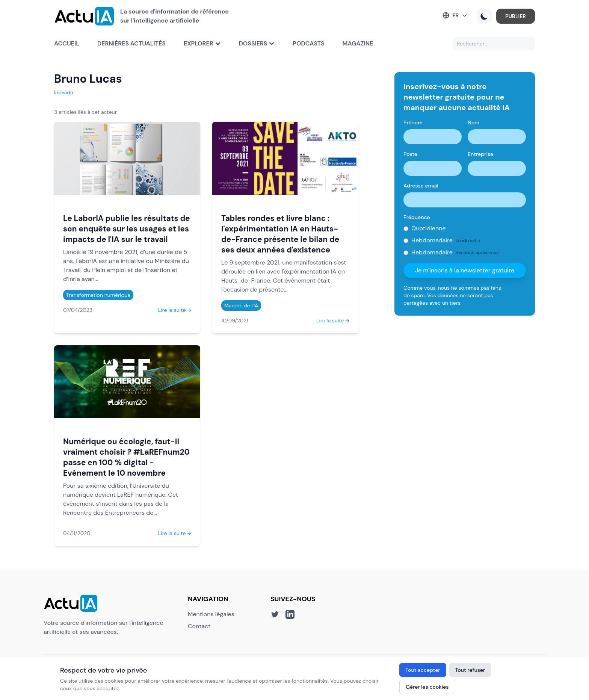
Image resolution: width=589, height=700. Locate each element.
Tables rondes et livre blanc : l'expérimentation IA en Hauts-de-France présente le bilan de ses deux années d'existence (280, 234)
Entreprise (480, 154)
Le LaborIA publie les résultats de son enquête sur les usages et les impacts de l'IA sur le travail (127, 229)
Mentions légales (211, 614)
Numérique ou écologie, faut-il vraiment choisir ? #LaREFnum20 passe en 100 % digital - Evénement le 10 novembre (126, 457)
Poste (410, 154)
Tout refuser (470, 670)
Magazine (358, 43)
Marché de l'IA (241, 305)
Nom (473, 122)
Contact (199, 626)
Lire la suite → (175, 310)
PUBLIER (516, 16)
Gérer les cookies (427, 687)
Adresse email (421, 186)
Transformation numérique (98, 295)
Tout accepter (423, 670)
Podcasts (308, 43)
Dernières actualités (131, 43)
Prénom (413, 122)
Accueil (67, 43)
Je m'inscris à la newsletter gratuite (465, 270)
